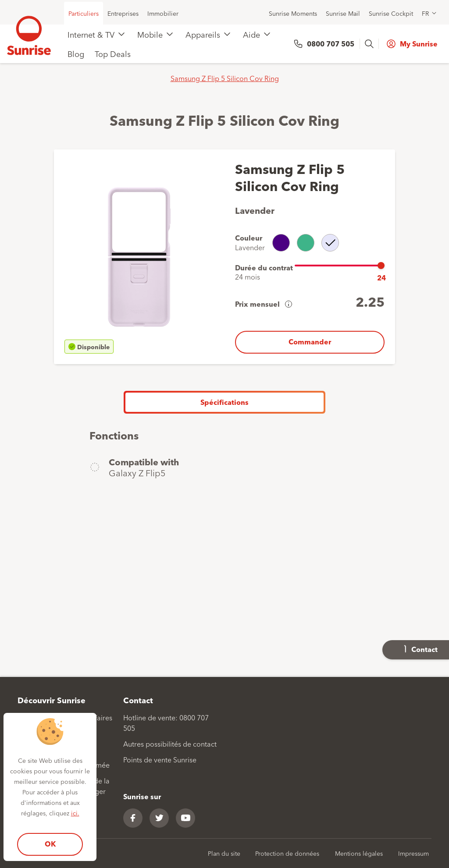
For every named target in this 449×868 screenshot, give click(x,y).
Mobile (150, 34)
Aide (251, 34)
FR (425, 13)
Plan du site (224, 853)
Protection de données (287, 853)
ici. (75, 813)
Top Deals (113, 53)
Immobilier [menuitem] (163, 13)
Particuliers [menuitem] (84, 13)
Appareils (203, 34)
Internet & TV (91, 34)
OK (50, 844)
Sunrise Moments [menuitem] (293, 13)
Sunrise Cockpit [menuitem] (391, 13)
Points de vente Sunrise (160, 759)
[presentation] (370, 44)
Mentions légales (359, 853)
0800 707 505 (331, 44)
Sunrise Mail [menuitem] (343, 13)
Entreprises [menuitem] (123, 13)
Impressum (413, 853)
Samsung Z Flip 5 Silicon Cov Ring (225, 78)
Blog (76, 53)
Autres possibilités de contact (170, 744)
